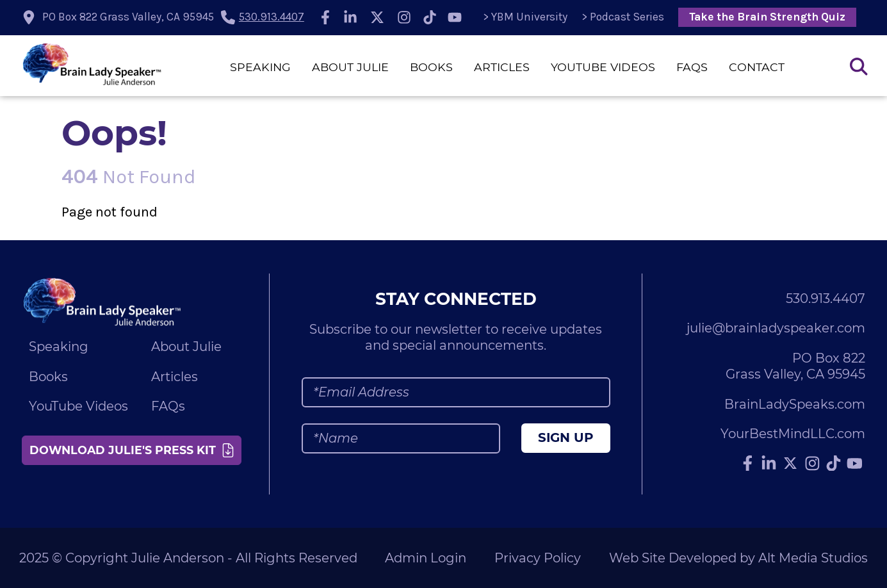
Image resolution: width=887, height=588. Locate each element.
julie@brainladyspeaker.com (776, 328)
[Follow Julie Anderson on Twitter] (377, 17)
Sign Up (566, 437)
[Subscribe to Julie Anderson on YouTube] (455, 17)
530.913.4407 (272, 17)
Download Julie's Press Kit (132, 450)
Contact (757, 67)
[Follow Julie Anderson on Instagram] (404, 17)
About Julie (350, 67)
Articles (502, 67)
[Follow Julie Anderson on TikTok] (430, 17)
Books (431, 67)
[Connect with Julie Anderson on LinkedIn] (351, 17)
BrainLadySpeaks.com (795, 404)
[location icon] (119, 17)
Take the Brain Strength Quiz (767, 17)
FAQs (692, 67)
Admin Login (426, 558)
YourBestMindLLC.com (793, 434)
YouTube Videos (603, 67)
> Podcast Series (623, 17)
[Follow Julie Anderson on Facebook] (325, 17)
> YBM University (525, 17)
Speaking (260, 67)
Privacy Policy (538, 558)
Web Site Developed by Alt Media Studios (738, 558)
